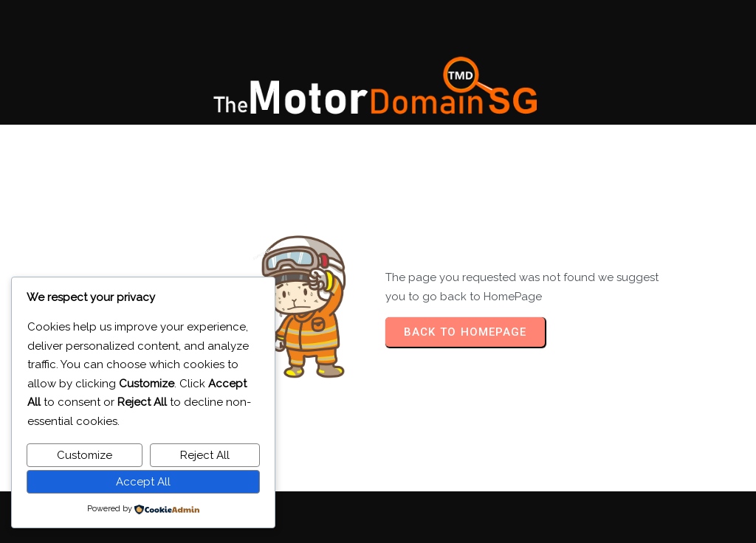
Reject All (205, 455)
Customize (85, 455)
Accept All (143, 482)
